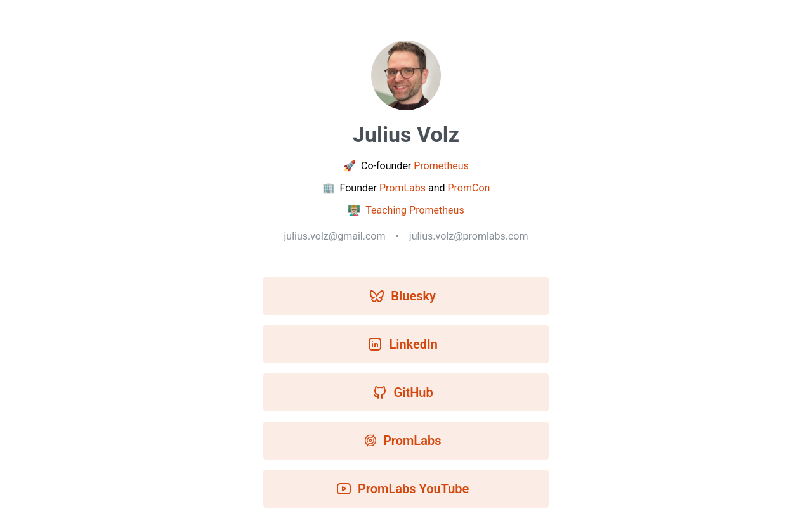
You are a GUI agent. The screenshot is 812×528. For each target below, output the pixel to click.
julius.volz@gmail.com (334, 236)
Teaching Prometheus (415, 210)
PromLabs (403, 188)
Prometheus (441, 166)
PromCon (468, 188)
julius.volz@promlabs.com (469, 236)
